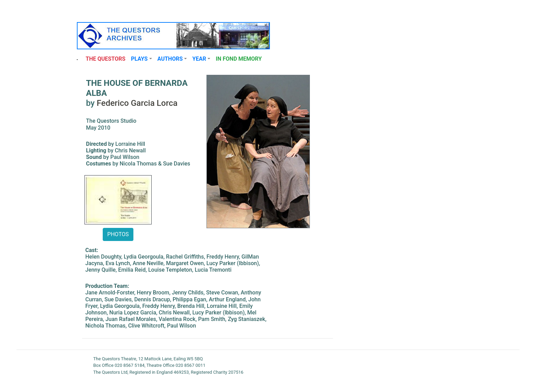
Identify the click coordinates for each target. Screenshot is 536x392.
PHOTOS (118, 234)
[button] (141, 59)
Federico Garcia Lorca (137, 103)
